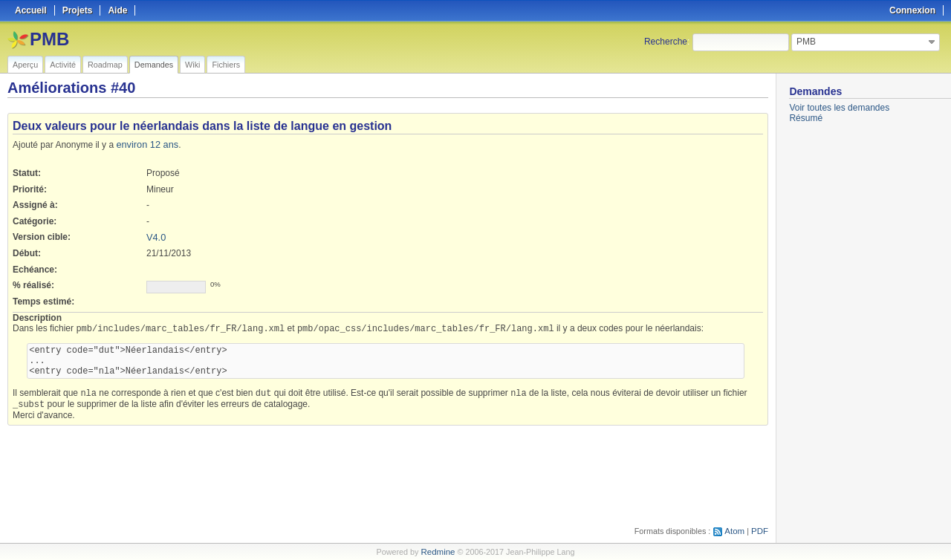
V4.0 (156, 236)
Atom (736, 531)
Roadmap (105, 65)
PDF (760, 531)
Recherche (666, 42)
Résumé (806, 118)
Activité (63, 65)
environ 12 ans (145, 144)
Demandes (154, 65)
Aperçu (25, 65)
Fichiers (226, 65)
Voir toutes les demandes (839, 108)
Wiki (192, 65)
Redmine (438, 552)
